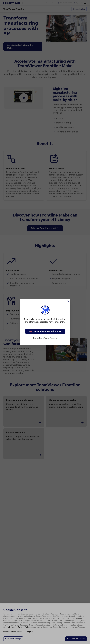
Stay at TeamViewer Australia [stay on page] (45, 338)
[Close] (68, 301)
